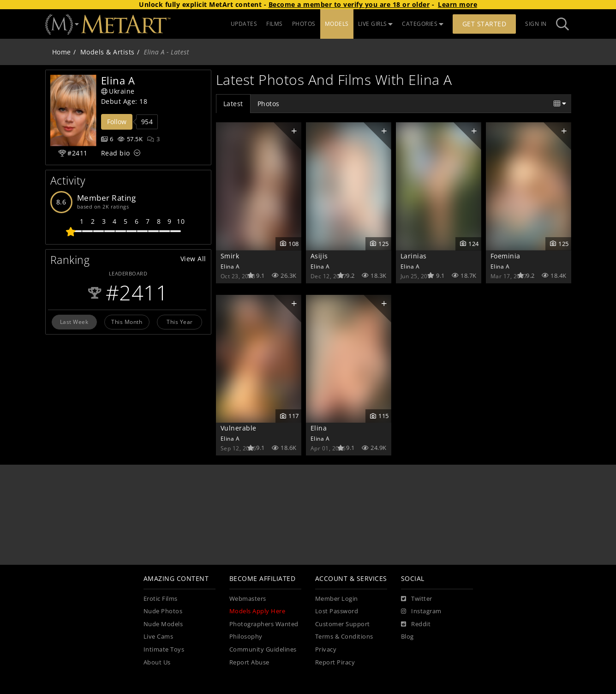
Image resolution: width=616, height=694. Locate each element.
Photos (269, 104)
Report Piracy (335, 662)
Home (62, 52)
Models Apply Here (257, 611)
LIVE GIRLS (376, 24)
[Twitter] (417, 599)
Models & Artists (108, 52)
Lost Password (337, 611)
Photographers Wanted (264, 624)
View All (193, 259)
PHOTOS (304, 24)
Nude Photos (163, 611)
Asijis (319, 256)
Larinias (414, 256)
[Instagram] (421, 611)
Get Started (484, 24)
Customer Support (343, 624)
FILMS (275, 24)
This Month (127, 322)
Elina (319, 428)
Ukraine (118, 91)
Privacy (326, 649)
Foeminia (505, 256)
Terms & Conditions (344, 637)
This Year (180, 322)
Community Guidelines (263, 649)
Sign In (536, 24)
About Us (157, 662)
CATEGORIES (423, 24)
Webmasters (248, 599)
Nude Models (163, 624)
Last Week (74, 322)
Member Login (337, 599)
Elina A (230, 266)
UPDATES (244, 24)
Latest (233, 104)
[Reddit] (416, 624)
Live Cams (158, 637)
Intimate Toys (164, 649)
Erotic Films (161, 599)
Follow (117, 122)
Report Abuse (249, 662)
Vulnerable (239, 428)
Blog (407, 637)
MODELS (337, 24)
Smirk (230, 256)
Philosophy (246, 637)
